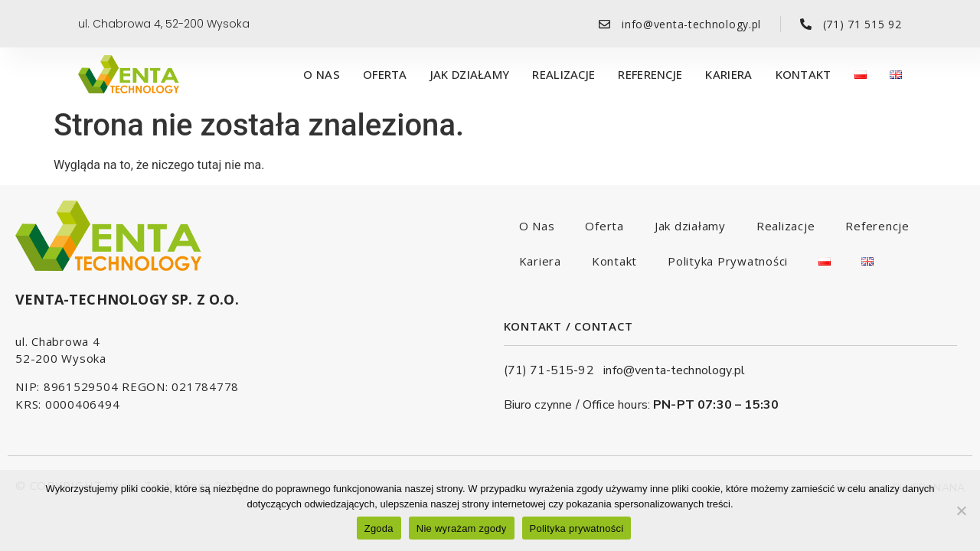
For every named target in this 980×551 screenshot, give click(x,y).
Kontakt (804, 74)
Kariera (728, 74)
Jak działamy (470, 74)
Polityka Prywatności (728, 261)
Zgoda (379, 528)
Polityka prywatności (577, 528)
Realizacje (563, 74)
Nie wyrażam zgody (462, 528)
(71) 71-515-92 (554, 370)
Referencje (650, 74)
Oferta (385, 74)
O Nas (322, 74)
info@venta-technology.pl (674, 370)
